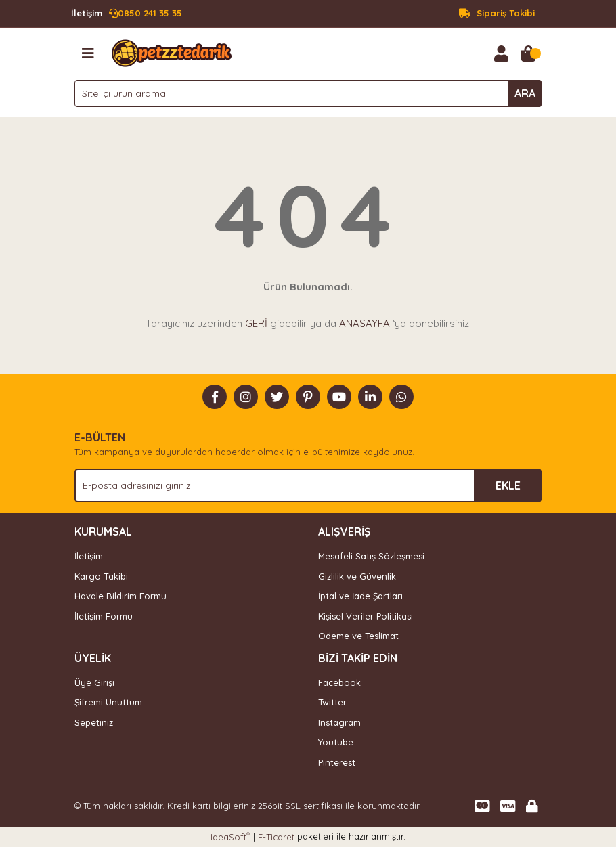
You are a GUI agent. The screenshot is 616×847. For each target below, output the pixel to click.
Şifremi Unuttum (108, 702)
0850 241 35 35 (127, 14)
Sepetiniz (94, 722)
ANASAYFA (365, 323)
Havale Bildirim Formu (120, 596)
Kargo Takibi (101, 576)
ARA (525, 93)
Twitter (332, 702)
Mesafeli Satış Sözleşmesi (371, 556)
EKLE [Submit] (508, 485)
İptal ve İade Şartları (360, 596)
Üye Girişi (94, 682)
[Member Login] (501, 53)
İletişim (89, 556)
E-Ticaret (276, 837)
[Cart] (528, 53)
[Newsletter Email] (308, 485)
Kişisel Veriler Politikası (366, 616)
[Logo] (172, 52)
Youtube (336, 742)
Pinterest (337, 762)
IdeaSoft (230, 837)
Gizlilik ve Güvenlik (357, 576)
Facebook (339, 682)
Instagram (339, 722)
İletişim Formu (104, 616)
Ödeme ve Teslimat (358, 636)
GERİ (256, 323)
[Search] (308, 93)
